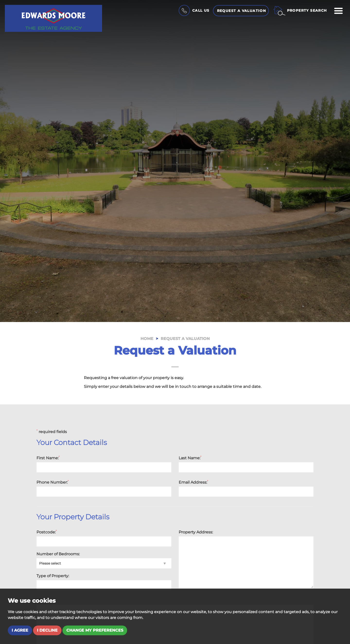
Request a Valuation (242, 11)
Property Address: (196, 532)
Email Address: (193, 482)
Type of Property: (53, 576)
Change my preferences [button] (95, 630)
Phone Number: (53, 482)
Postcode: (47, 532)
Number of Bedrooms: (58, 554)
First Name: (48, 458)
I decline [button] (47, 630)
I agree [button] (20, 630)
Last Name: (190, 458)
